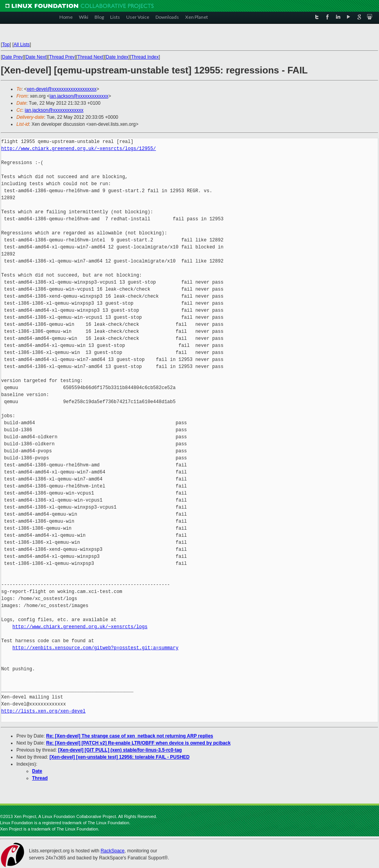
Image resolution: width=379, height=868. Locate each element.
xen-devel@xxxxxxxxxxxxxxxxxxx (62, 89)
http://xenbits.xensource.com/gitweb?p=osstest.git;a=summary (96, 648)
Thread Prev (62, 57)
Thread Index (145, 57)
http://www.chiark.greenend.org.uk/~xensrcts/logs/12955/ (79, 149)
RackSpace (112, 851)
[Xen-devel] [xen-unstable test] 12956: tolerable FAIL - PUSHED (120, 757)
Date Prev (12, 57)
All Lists (22, 45)
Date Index (117, 57)
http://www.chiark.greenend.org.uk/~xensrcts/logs (80, 627)
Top (6, 45)
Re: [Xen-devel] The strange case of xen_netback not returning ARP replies (130, 736)
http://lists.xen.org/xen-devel (43, 711)
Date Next (36, 57)
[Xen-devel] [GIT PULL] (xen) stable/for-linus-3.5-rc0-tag (120, 750)
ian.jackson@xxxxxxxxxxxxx (79, 96)
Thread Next (90, 57)
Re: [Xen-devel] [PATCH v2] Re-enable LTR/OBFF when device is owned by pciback (138, 743)
